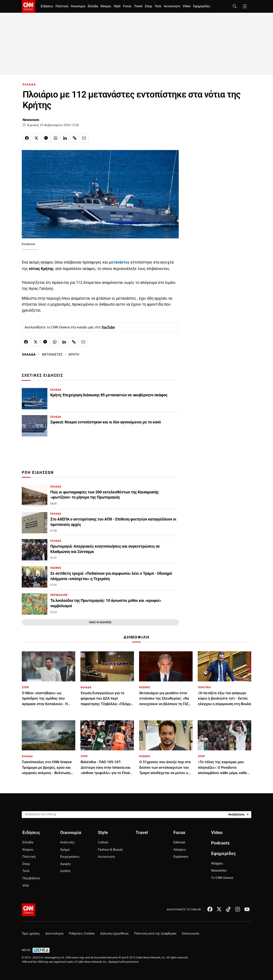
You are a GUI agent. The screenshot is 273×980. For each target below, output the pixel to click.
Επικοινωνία (191, 934)
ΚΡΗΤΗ (74, 354)
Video (187, 6)
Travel (138, 6)
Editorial (179, 842)
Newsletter (219, 871)
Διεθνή (65, 871)
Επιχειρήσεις (70, 857)
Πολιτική (62, 6)
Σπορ (148, 6)
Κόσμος (106, 6)
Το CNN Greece (222, 878)
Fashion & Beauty (110, 850)
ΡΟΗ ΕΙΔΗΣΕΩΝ (38, 472)
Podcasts (220, 843)
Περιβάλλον (31, 878)
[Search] (238, 814)
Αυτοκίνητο (172, 6)
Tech (158, 6)
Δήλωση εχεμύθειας (115, 934)
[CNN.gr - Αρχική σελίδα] (28, 910)
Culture (103, 842)
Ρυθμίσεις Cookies (82, 934)
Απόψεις (180, 850)
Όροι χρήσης (31, 934)
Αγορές (66, 864)
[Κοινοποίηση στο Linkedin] (65, 138)
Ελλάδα (93, 6)
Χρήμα (65, 850)
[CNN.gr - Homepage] (28, 6)
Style (117, 6)
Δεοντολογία (54, 934)
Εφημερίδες (202, 6)
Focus (127, 6)
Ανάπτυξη (67, 842)
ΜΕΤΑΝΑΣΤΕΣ (52, 354)
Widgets (217, 863)
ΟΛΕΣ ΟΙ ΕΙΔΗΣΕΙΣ (100, 622)
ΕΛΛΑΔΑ (29, 84)
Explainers (181, 857)
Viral (26, 885)
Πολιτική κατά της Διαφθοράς (155, 934)
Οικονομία (78, 6)
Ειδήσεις (47, 6)
